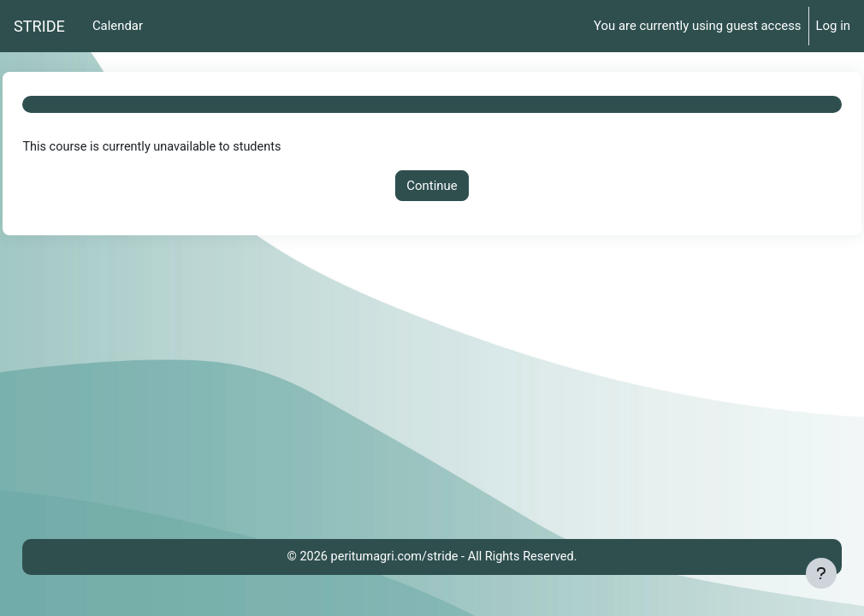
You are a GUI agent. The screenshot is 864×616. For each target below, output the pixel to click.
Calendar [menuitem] (118, 26)
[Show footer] (821, 573)
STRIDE (39, 26)
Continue (432, 186)
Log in (833, 26)
